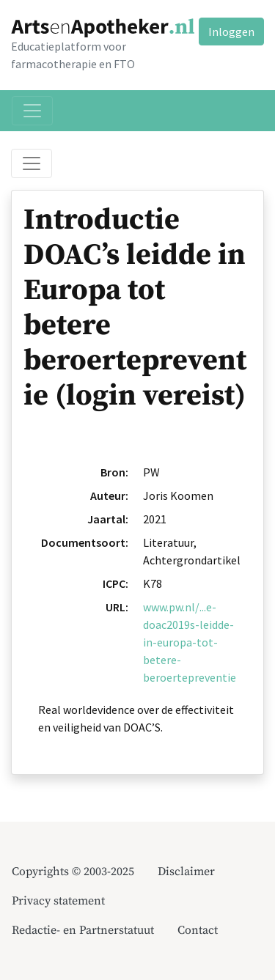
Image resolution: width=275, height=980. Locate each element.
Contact (198, 930)
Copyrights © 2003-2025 (73, 872)
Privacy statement (58, 901)
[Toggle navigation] (32, 111)
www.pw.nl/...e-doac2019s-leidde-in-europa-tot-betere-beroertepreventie (190, 642)
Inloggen (231, 32)
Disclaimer (186, 872)
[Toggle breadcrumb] (32, 163)
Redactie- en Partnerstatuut (83, 930)
